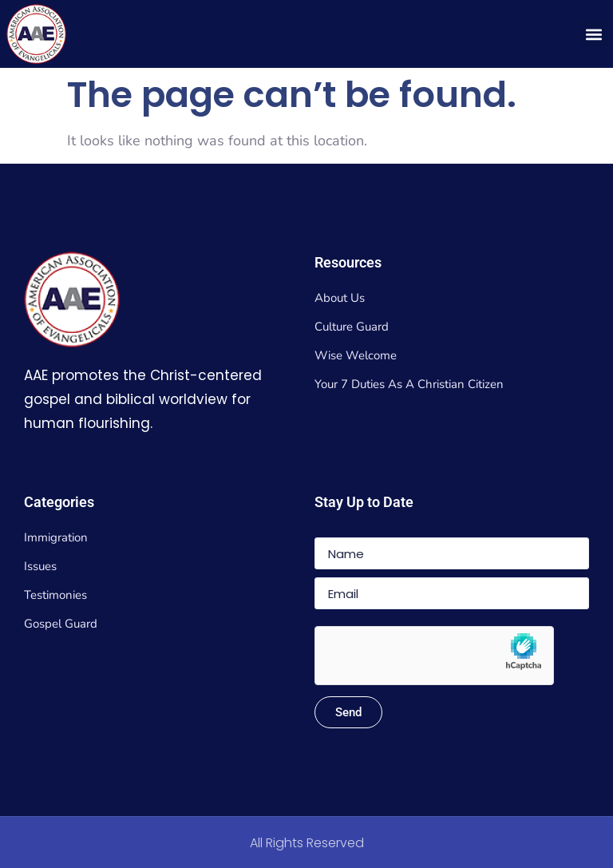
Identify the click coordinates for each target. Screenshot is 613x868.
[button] (593, 34)
